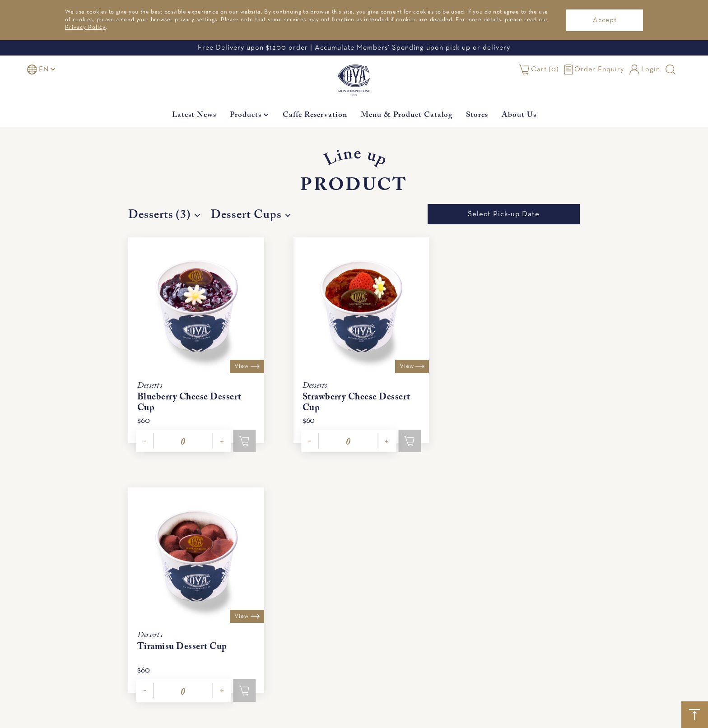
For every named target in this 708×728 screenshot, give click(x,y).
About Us (519, 115)
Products (249, 115)
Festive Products (518, 717)
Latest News (194, 115)
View (240, 361)
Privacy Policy (85, 28)
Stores (477, 115)
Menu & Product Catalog (407, 115)
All (592, 717)
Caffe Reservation (315, 115)
